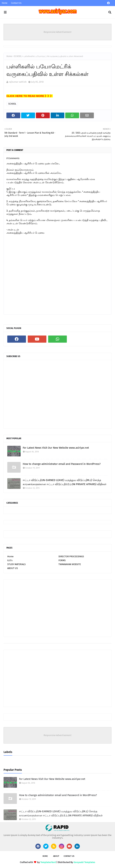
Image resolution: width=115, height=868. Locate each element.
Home (5, 3)
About (56, 856)
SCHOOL (18, 56)
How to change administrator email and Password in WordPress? (62, 464)
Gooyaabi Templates (84, 862)
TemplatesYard (48, 862)
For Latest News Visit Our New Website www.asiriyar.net (56, 448)
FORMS (62, 560)
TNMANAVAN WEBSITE (70, 564)
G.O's (10, 560)
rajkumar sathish (18, 82)
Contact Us (16, 3)
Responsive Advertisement (57, 32)
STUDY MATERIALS (16, 564)
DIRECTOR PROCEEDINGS (71, 556)
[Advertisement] (57, 608)
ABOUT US (13, 568)
